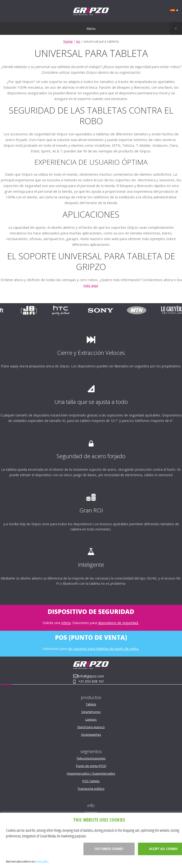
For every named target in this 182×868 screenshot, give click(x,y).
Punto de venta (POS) (91, 766)
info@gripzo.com (91, 676)
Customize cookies (109, 849)
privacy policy (42, 861)
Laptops (91, 719)
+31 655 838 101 (91, 681)
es (78, 41)
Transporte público (91, 789)
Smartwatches (91, 735)
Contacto (91, 813)
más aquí (91, 285)
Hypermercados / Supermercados (91, 773)
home (68, 41)
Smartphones (91, 712)
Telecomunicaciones (91, 758)
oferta (66, 623)
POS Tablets (91, 781)
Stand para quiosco (91, 727)
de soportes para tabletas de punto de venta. (103, 649)
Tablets (91, 704)
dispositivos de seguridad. (118, 623)
